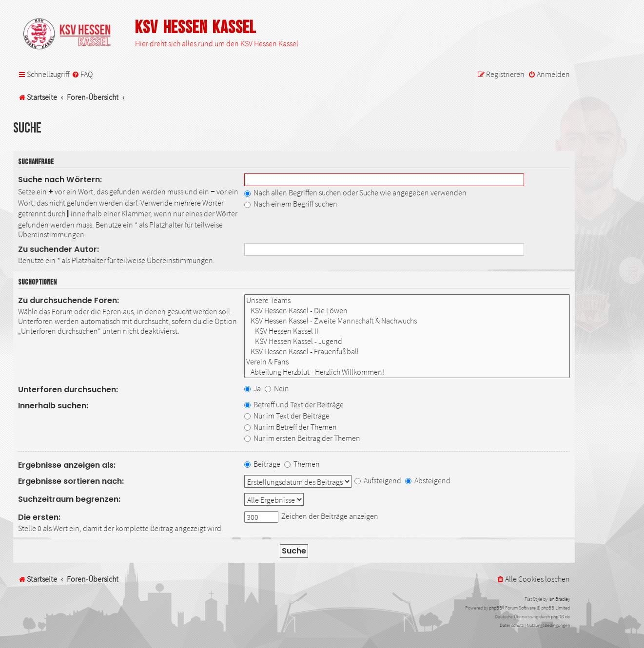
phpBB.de (560, 617)
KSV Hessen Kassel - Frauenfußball (407, 352)
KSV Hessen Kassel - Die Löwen (407, 311)
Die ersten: (39, 517)
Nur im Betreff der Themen (291, 427)
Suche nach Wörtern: (60, 180)
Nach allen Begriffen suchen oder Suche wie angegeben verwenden (355, 192)
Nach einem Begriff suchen (291, 204)
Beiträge (262, 464)
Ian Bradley (559, 599)
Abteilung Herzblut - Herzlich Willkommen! (407, 372)
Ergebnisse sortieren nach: (71, 481)
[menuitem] (82, 74)
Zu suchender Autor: (59, 249)
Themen (302, 464)
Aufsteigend (378, 480)
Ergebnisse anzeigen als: (67, 465)
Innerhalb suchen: (53, 406)
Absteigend (428, 480)
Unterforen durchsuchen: (68, 390)
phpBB (496, 608)
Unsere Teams (407, 300)
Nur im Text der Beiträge (287, 416)
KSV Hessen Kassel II (407, 331)
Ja (253, 388)
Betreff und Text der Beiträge (294, 404)
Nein (277, 388)
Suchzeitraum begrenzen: (69, 499)
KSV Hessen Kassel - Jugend (407, 341)
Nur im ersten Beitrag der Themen (302, 438)
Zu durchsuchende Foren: (68, 300)
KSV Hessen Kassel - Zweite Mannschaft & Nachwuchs (407, 321)
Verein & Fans (407, 362)
